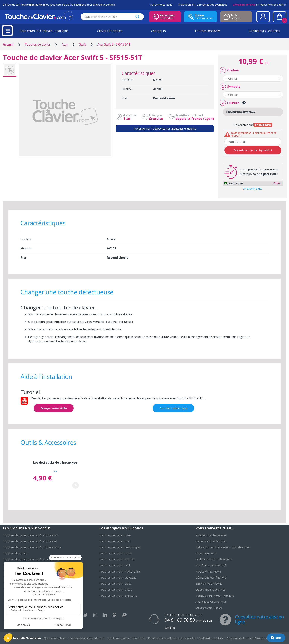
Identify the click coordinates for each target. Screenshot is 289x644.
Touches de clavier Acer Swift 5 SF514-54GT (32, 547)
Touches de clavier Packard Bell (120, 571)
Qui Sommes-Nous (55, 638)
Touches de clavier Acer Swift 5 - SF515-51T (32, 559)
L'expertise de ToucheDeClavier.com (247, 638)
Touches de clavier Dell (114, 565)
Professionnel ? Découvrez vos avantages (203, 5)
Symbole (230, 87)
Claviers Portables (110, 31)
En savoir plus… (253, 189)
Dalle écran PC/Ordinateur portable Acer (223, 547)
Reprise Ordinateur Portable (215, 595)
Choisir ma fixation (240, 112)
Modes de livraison (208, 571)
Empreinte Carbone (209, 583)
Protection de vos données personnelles (172, 638)
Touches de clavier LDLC (115, 583)
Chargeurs (159, 31)
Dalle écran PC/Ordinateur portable (44, 31)
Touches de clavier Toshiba (117, 559)
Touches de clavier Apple (116, 553)
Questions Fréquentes (211, 589)
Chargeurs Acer (206, 553)
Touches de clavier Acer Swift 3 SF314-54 (30, 535)
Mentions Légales (119, 638)
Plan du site (139, 638)
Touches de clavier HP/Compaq (120, 547)
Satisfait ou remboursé (211, 565)
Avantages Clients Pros (211, 601)
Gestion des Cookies (211, 638)
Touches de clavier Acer (115, 541)
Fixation (230, 103)
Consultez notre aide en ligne (259, 619)
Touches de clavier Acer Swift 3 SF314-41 (30, 541)
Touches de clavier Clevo (116, 589)
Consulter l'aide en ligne (173, 408)
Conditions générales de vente (87, 638)
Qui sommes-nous (161, 5)
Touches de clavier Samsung (118, 595)
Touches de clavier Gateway (118, 577)
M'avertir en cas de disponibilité (253, 150)
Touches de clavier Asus (115, 535)
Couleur (229, 70)
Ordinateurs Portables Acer (214, 559)
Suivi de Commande (209, 608)
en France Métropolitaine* (260, 5)
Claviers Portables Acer (211, 541)
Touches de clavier (207, 31)
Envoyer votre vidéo (54, 408)
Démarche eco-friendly (211, 577)
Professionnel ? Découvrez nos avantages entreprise (165, 129)
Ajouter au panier (76, 485)
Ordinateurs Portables (264, 31)
